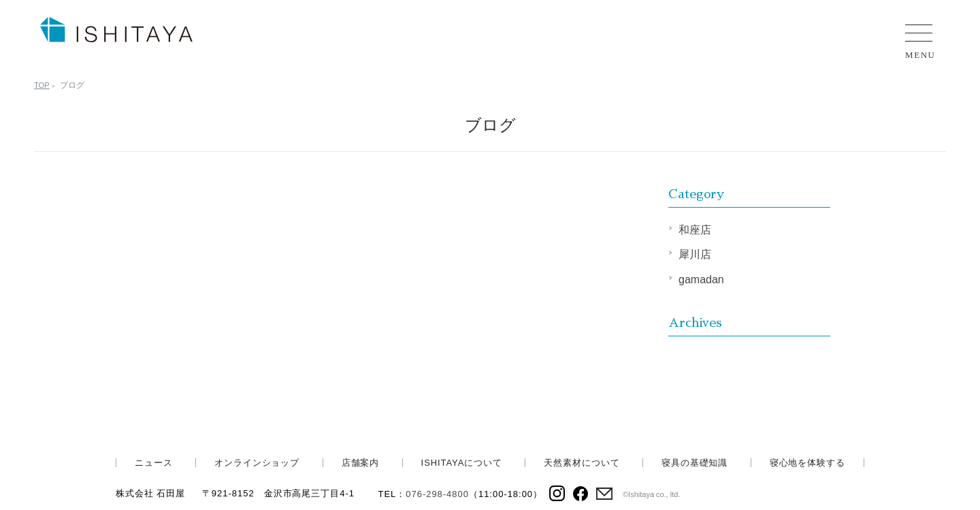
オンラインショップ (257, 463)
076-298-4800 (437, 494)
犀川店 (695, 254)
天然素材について (582, 463)
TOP (42, 85)
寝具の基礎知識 (695, 463)
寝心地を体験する (807, 463)
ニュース (154, 463)
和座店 (695, 230)
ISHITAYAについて (462, 463)
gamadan (701, 280)
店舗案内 (361, 463)
